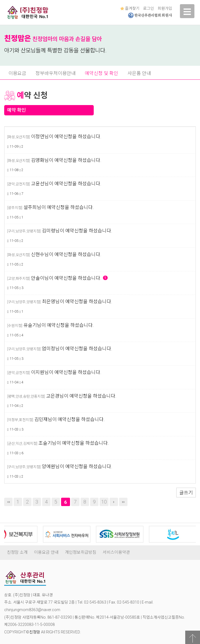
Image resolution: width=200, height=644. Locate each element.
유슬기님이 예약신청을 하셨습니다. (59, 325)
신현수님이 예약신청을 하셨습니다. (66, 254)
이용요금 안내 (46, 552)
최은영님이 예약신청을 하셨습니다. (77, 302)
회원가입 (165, 8)
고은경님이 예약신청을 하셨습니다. (81, 396)
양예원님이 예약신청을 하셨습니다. (77, 466)
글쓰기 (186, 493)
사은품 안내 (139, 73)
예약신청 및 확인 (102, 73)
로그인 (149, 8)
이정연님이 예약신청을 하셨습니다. (66, 137)
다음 (114, 502)
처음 (8, 502)
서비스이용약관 (116, 552)
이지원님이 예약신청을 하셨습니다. (66, 372)
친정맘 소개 (17, 552)
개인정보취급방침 (81, 552)
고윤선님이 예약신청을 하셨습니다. (66, 184)
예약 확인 (16, 110)
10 (104, 502)
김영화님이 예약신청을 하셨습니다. (66, 160)
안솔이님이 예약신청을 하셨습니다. (69, 278)
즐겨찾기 (130, 8)
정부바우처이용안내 (56, 73)
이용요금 (17, 73)
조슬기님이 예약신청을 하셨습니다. (74, 443)
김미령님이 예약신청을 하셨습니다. (77, 231)
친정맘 (35, 632)
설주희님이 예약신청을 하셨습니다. (59, 207)
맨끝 (123, 502)
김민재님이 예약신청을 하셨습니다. (69, 419)
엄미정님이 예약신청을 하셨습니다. (77, 349)
